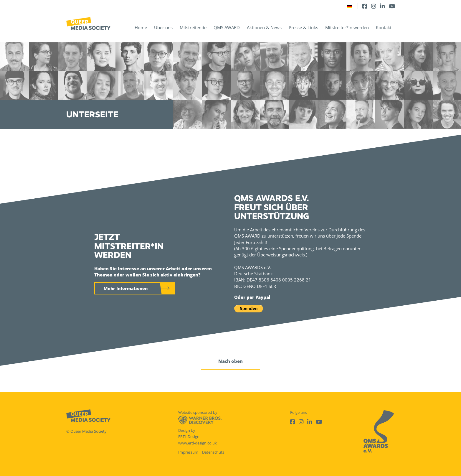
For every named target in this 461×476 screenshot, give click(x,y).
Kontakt (384, 27)
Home (141, 27)
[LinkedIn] (382, 6)
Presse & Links (303, 27)
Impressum (188, 452)
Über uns (163, 27)
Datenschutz (213, 452)
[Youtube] (392, 6)
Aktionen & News (264, 27)
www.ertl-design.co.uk (198, 443)
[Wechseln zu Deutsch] (350, 6)
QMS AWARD (227, 27)
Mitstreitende (193, 27)
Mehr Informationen (126, 288)
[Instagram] (374, 6)
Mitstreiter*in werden (347, 27)
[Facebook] (365, 6)
